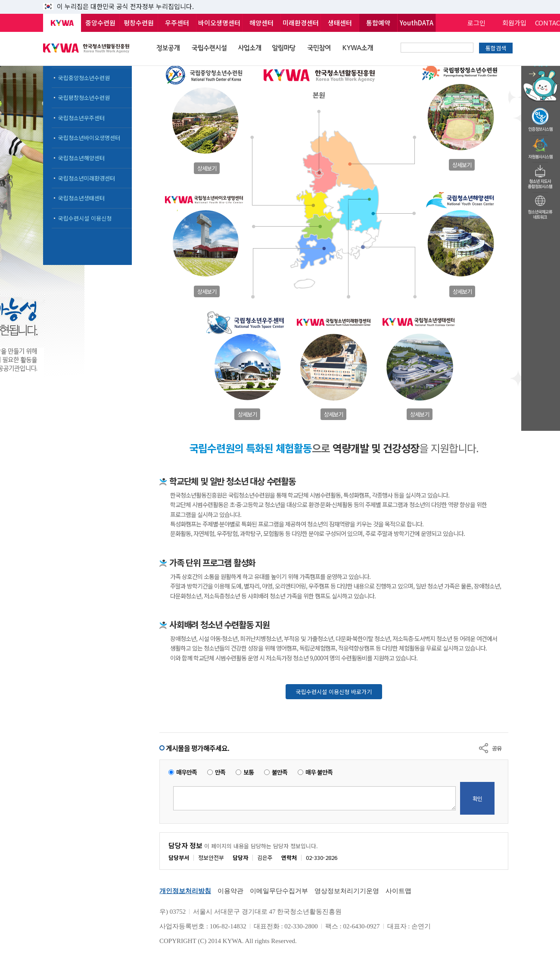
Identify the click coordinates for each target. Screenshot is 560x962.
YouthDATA (417, 23)
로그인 (476, 23)
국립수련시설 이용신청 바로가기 (334, 692)
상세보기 (207, 168)
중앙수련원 (100, 23)
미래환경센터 (301, 23)
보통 (249, 772)
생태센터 (340, 23)
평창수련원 (139, 23)
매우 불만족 (319, 772)
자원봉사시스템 (541, 146)
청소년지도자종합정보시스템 (541, 174)
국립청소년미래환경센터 (87, 178)
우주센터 (177, 23)
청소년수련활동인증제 (541, 117)
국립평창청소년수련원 (84, 98)
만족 (220, 772)
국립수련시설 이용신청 (85, 218)
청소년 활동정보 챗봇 (541, 67)
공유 (497, 748)
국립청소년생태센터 (81, 198)
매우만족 (187, 772)
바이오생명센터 (219, 23)
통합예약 (378, 23)
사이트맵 (398, 891)
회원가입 (514, 23)
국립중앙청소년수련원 (84, 78)
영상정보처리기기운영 (347, 891)
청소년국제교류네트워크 (541, 206)
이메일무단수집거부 (279, 891)
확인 (477, 799)
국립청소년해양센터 (81, 158)
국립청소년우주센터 (81, 118)
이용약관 (230, 891)
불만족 (280, 772)
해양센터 (261, 23)
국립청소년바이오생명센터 (89, 138)
